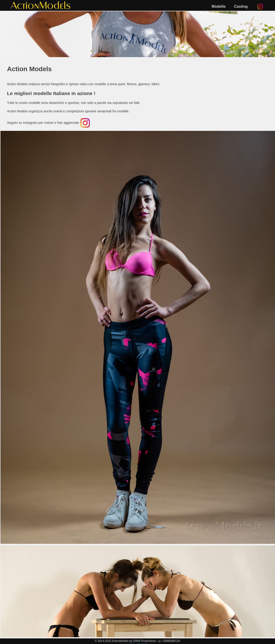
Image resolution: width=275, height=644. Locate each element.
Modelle (219, 6)
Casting (241, 6)
